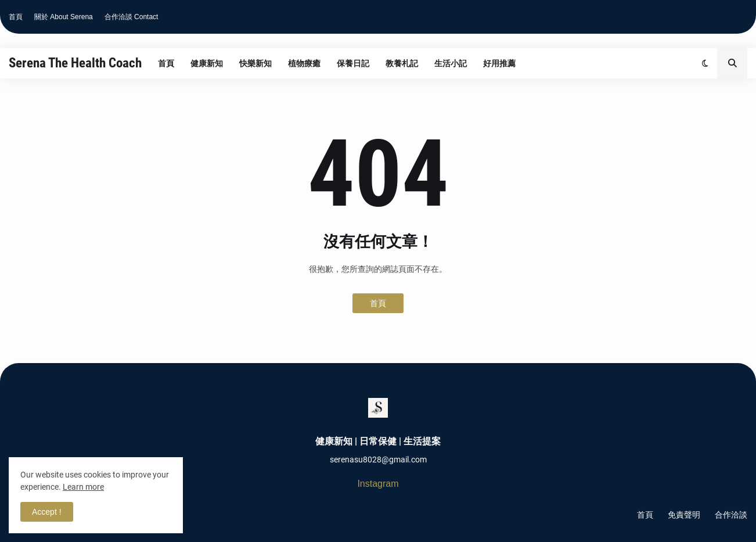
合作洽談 (731, 515)
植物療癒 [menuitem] (304, 63)
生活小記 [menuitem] (451, 63)
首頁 (16, 17)
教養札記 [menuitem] (402, 63)
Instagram (378, 484)
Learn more (83, 487)
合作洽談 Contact (132, 17)
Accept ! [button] (47, 512)
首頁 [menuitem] (166, 63)
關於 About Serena (64, 17)
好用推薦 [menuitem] (499, 63)
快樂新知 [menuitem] (255, 63)
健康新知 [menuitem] (207, 63)
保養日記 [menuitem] (353, 63)
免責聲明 (684, 515)
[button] (705, 63)
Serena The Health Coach (75, 63)
